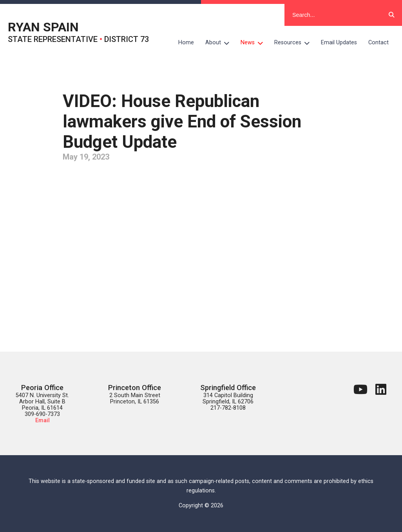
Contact (378, 43)
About (220, 43)
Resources (295, 43)
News (255, 43)
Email (43, 420)
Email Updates (339, 43)
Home (186, 43)
